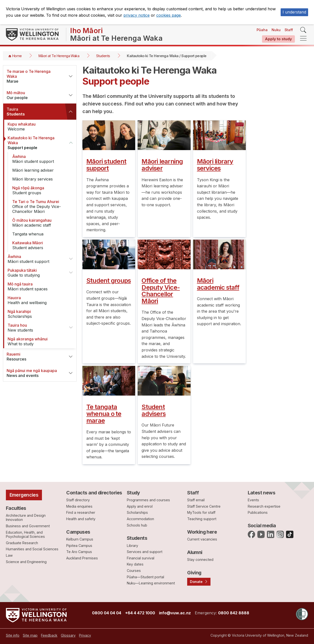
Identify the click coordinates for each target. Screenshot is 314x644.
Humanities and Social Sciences (32, 549)
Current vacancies (202, 539)
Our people (34, 95)
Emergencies (24, 495)
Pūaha (262, 30)
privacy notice (137, 15)
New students (35, 328)
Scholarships (37, 314)
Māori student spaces (37, 286)
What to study (37, 341)
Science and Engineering (26, 562)
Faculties (16, 508)
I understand (294, 12)
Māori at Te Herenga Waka (59, 56)
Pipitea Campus (79, 546)
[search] (303, 30)
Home (17, 56)
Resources (34, 357)
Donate (196, 582)
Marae (34, 76)
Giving (194, 573)
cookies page (169, 15)
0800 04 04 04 (107, 613)
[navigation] (303, 39)
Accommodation (140, 519)
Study (133, 493)
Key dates (135, 564)
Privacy (85, 635)
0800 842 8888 (234, 613)
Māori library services (33, 179)
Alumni (195, 552)
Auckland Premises (82, 558)
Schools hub (137, 525)
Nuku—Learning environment (151, 583)
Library (132, 546)
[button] (71, 76)
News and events (34, 373)
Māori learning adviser (33, 170)
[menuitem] (13, 635)
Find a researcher (81, 512)
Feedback (49, 635)
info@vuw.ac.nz (175, 613)
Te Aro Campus (79, 552)
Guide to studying (35, 273)
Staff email (196, 500)
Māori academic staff (42, 223)
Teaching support (202, 519)
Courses (134, 571)
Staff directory (78, 500)
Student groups (42, 190)
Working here (202, 532)
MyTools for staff (201, 512)
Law (9, 555)
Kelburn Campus (80, 539)
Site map (30, 635)
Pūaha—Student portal (145, 577)
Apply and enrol (140, 506)
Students (103, 56)
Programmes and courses (148, 500)
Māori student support (42, 159)
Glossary (68, 635)
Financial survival (141, 558)
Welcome (37, 127)
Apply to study (278, 39)
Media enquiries (79, 506)
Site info (13, 635)
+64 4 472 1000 (140, 613)
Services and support (145, 552)
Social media (262, 526)
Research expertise (264, 506)
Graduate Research (22, 543)
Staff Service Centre (204, 506)
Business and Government (28, 526)
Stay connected (200, 560)
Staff (289, 30)
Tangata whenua (28, 234)
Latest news (262, 493)
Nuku (276, 30)
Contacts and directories (94, 493)
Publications (258, 512)
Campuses (78, 532)
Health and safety (81, 519)
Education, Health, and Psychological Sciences (25, 535)
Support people (35, 143)
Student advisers (42, 245)
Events (253, 500)
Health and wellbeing (37, 300)
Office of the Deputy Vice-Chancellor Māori (42, 206)
